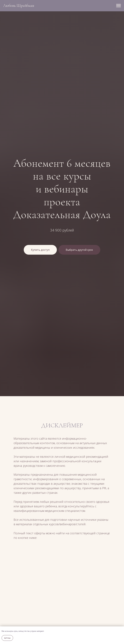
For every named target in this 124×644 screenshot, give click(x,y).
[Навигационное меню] (119, 6)
